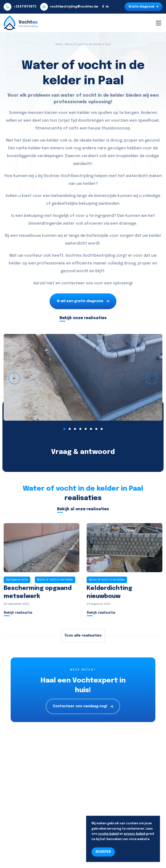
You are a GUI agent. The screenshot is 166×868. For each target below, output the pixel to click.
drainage (128, 224)
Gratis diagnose (143, 7)
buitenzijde (97, 236)
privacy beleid (135, 834)
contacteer (73, 283)
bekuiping (88, 204)
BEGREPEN (103, 852)
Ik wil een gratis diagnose (83, 301)
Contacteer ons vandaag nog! (83, 706)
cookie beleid (108, 834)
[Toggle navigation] (158, 23)
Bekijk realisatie (18, 613)
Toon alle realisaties (83, 636)
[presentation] (14, 378)
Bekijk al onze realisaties (83, 509)
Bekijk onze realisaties (83, 318)
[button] (64, 429)
